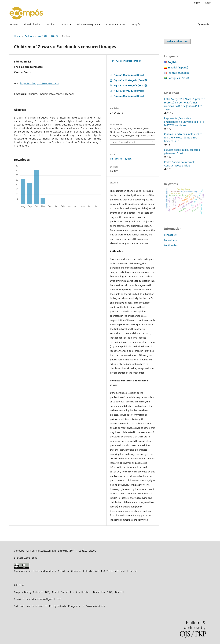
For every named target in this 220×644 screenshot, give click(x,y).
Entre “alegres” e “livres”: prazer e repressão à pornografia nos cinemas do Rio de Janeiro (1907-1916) (185, 104)
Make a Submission (177, 41)
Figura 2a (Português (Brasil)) (130, 80)
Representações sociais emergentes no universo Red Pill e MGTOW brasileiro (184, 122)
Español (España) (178, 67)
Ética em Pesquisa (88, 24)
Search (203, 24)
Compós (135, 24)
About (65, 24)
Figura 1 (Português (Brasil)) (129, 75)
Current (13, 24)
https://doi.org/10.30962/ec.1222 (39, 83)
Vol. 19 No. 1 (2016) (48, 36)
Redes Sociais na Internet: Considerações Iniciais (179, 164)
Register (197, 3)
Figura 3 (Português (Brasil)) (129, 91)
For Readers (170, 235)
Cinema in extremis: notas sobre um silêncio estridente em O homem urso (183, 137)
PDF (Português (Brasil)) (128, 61)
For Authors (170, 240)
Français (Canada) (178, 73)
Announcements (116, 24)
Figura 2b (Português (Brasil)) (130, 85)
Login (208, 3)
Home (17, 36)
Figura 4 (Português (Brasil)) (129, 96)
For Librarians (171, 245)
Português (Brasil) (178, 78)
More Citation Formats (124, 142)
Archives (51, 24)
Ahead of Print (32, 24)
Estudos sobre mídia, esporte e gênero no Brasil (182, 152)
